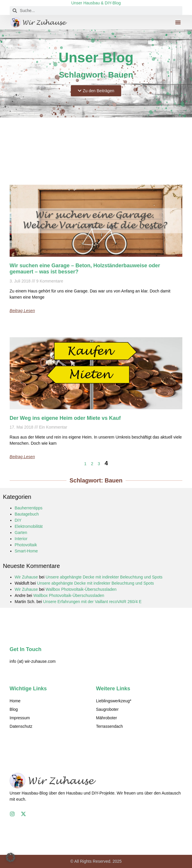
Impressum (20, 718)
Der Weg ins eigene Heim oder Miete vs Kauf (65, 418)
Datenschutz (21, 726)
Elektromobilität (29, 526)
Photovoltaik (26, 545)
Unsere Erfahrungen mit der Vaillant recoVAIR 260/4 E (92, 602)
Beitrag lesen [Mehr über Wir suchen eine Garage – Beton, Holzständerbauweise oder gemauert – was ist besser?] (22, 311)
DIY (18, 520)
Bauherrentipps (29, 508)
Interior (21, 539)
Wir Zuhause (26, 577)
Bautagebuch (27, 514)
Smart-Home (26, 551)
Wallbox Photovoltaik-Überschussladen (81, 589)
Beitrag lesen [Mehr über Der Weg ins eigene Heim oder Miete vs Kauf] (22, 457)
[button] (178, 22)
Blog (14, 709)
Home (15, 701)
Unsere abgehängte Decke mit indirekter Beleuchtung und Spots (104, 577)
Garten (21, 533)
